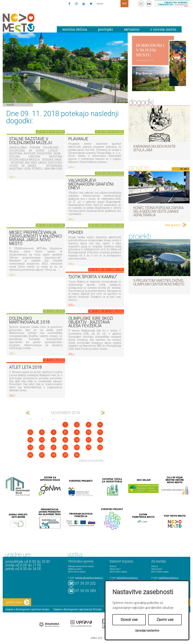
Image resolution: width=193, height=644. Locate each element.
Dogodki (10, 105)
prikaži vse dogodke (91, 460)
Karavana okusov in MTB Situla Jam (154, 148)
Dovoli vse (129, 620)
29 (65, 455)
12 (30, 440)
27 (42, 455)
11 (100, 432)
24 (89, 447)
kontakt (141, 4)
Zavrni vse (165, 620)
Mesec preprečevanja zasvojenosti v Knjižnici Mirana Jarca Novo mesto (36, 238)
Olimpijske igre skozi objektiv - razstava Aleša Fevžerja (91, 322)
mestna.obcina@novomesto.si (89, 578)
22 (65, 447)
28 (54, 455)
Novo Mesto (27, 23)
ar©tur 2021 (96, 638)
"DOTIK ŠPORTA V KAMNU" (93, 277)
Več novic (172, 225)
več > (12, 176)
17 (89, 440)
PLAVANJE (78, 139)
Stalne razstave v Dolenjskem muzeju (31, 141)
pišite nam (18, 602)
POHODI (76, 232)
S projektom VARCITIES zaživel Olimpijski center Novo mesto (159, 282)
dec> (103, 413)
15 (65, 440)
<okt (28, 413)
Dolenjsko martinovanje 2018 (29, 320)
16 (77, 440)
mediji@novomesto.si (168, 578)
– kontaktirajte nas (173, 4)
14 (54, 440)
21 (54, 447)
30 (77, 455)
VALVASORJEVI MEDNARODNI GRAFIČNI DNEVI (91, 184)
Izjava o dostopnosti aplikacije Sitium (78, 609)
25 (100, 447)
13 (42, 440)
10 (89, 432)
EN (149, 4)
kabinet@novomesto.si (127, 578)
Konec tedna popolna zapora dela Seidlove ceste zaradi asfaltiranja (158, 211)
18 (100, 440)
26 (30, 455)
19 (30, 447)
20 (42, 447)
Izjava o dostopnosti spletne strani (27, 609)
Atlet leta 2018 (26, 367)
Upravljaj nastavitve (147, 631)
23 (77, 447)
